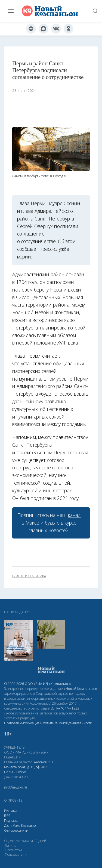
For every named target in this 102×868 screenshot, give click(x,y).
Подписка (11, 821)
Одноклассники (16, 830)
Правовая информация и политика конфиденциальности (48, 723)
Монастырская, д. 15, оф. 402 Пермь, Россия (26, 770)
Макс (16, 826)
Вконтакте (28, 826)
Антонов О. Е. (44, 762)
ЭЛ (65, 708)
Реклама (11, 811)
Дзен (8, 826)
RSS (7, 816)
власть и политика (29, 576)
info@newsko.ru (16, 787)
